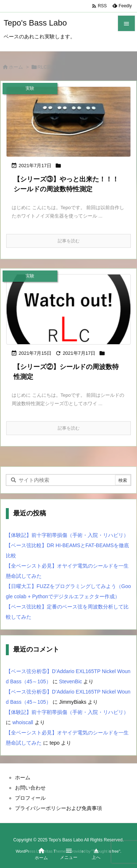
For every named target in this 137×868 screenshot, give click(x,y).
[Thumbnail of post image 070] (68, 309)
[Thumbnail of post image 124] (68, 122)
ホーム (16, 67)
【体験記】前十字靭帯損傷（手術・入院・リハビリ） (67, 535)
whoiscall (23, 722)
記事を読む (69, 241)
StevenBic (71, 681)
